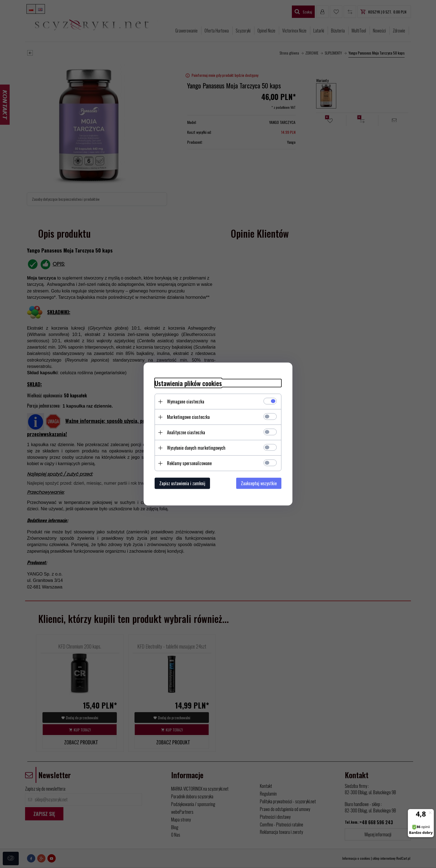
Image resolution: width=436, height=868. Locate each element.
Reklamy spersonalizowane (189, 463)
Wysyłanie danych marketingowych (196, 448)
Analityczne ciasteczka (186, 432)
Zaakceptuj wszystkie (259, 483)
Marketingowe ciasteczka (188, 417)
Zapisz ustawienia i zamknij (182, 483)
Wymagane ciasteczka (186, 402)
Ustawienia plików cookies (188, 383)
